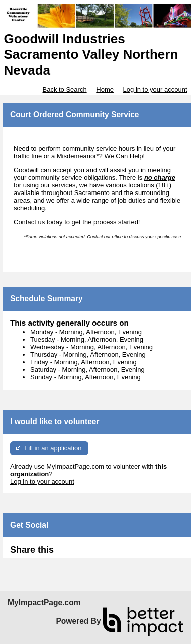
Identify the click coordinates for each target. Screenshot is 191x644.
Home (105, 89)
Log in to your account (155, 89)
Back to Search (64, 89)
